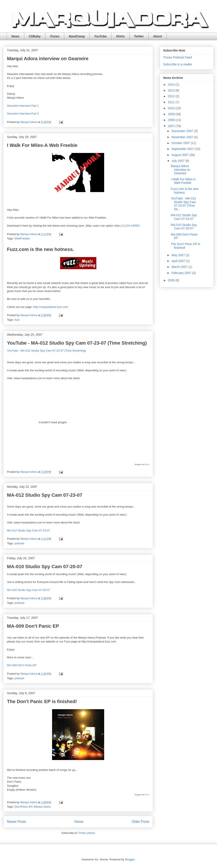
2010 (172, 108)
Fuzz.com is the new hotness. (40, 249)
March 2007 (180, 267)
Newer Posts (16, 822)
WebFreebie (22, 238)
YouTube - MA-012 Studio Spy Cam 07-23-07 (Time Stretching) (77, 343)
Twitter (139, 36)
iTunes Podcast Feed (178, 57)
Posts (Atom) (87, 833)
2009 (172, 114)
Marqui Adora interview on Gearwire (48, 59)
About (157, 36)
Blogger (130, 859)
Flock (147, 464)
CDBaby (35, 36)
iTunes (55, 36)
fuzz (17, 320)
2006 (172, 280)
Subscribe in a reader (178, 64)
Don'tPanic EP (23, 807)
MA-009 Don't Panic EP (33, 626)
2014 (172, 85)
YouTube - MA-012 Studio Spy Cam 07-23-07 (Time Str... (183, 204)
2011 (172, 102)
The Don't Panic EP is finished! (42, 701)
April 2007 (179, 261)
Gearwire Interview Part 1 (23, 106)
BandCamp (77, 36)
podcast (20, 543)
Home (79, 822)
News (16, 36)
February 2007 (182, 273)
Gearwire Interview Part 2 (23, 114)
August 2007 (180, 155)
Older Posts (141, 822)
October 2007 (181, 143)
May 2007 (178, 255)
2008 (172, 120)
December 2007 (183, 131)
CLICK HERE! (131, 226)
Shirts (120, 36)
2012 (172, 96)
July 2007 (178, 161)
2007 (172, 126)
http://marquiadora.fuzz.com (51, 307)
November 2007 (183, 137)
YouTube (100, 36)
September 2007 (183, 149)
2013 (172, 90)
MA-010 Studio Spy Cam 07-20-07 (45, 567)
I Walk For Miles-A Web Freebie (42, 145)
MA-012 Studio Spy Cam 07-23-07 (45, 495)
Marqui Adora (42, 807)
